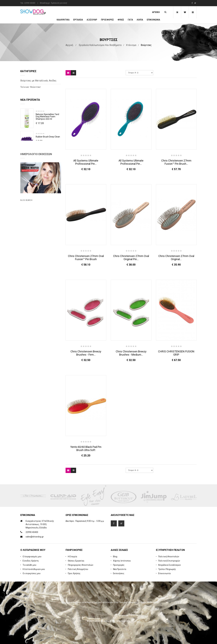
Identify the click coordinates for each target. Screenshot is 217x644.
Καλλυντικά (63, 20)
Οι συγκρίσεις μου (32, 573)
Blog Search (26, 278)
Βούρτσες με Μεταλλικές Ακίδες (38, 81)
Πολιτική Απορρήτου (78, 569)
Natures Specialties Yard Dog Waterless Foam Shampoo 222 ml (47, 128)
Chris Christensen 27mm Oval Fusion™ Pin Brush (86, 258)
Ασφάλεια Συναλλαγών (170, 565)
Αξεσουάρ (92, 20)
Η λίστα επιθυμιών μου (34, 569)
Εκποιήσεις (119, 573)
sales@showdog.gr (35, 537)
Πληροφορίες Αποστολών (81, 565)
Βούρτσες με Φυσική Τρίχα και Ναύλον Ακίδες (37, 95)
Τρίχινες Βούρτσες (31, 87)
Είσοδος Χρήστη (31, 561)
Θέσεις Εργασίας (76, 561)
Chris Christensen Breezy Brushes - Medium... (131, 353)
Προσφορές (119, 565)
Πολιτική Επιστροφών (169, 561)
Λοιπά (140, 20)
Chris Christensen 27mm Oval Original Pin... (131, 258)
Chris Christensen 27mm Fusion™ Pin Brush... (176, 162)
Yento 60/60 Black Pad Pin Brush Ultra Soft (86, 448)
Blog (115, 557)
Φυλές (121, 20)
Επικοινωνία (153, 20)
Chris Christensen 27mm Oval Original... (176, 258)
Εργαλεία (78, 20)
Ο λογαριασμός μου (32, 557)
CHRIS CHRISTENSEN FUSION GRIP (176, 353)
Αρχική (156, 12)
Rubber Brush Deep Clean (48, 148)
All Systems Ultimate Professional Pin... (86, 162)
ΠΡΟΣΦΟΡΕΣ (107, 20)
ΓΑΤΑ (130, 20)
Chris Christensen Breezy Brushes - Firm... (86, 353)
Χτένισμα (131, 45)
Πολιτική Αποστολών (169, 557)
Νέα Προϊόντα (120, 569)
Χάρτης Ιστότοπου (122, 561)
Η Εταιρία (72, 557)
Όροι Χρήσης (74, 573)
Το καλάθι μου (29, 565)
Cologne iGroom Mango (47, 170)
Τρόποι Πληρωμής (167, 569)
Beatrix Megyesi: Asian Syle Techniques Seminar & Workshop (38, 265)
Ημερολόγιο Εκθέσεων (36, 197)
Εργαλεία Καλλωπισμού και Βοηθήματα (100, 45)
